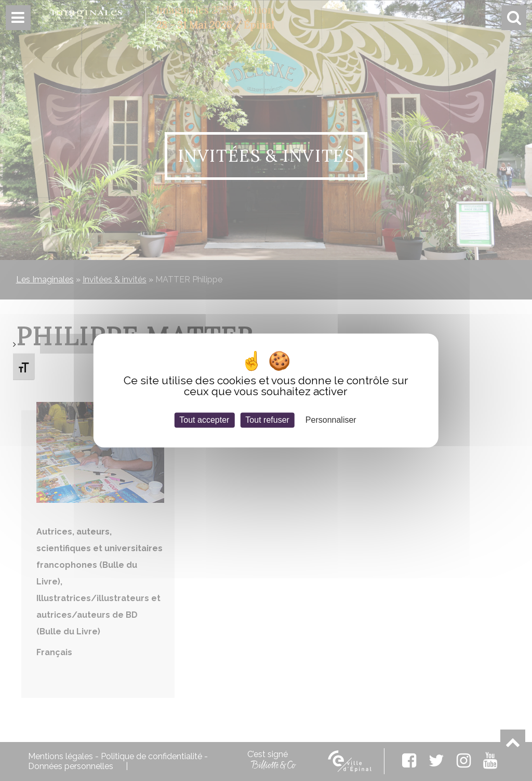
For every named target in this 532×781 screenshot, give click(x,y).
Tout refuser (267, 420)
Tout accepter (204, 420)
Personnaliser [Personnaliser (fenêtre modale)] (331, 420)
